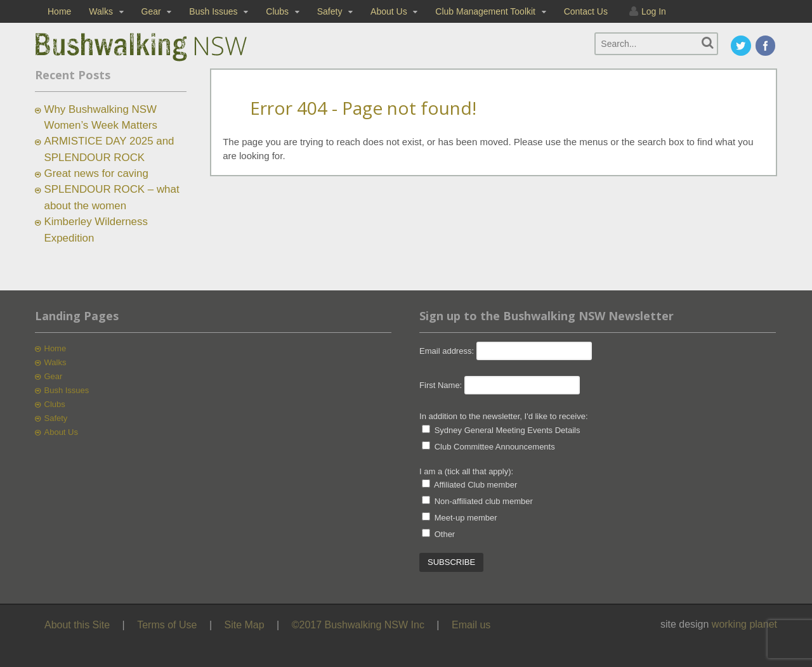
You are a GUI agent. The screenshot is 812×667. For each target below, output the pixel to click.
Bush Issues (213, 11)
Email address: (448, 351)
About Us (389, 11)
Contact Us (586, 11)
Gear (151, 11)
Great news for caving (96, 173)
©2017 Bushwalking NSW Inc (358, 625)
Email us (471, 625)
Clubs (277, 11)
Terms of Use (167, 625)
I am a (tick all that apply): (466, 471)
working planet (744, 624)
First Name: (441, 385)
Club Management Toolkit (485, 11)
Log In (654, 11)
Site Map (245, 625)
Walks (101, 11)
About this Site (77, 625)
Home (59, 11)
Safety (330, 11)
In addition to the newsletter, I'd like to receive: (504, 416)
